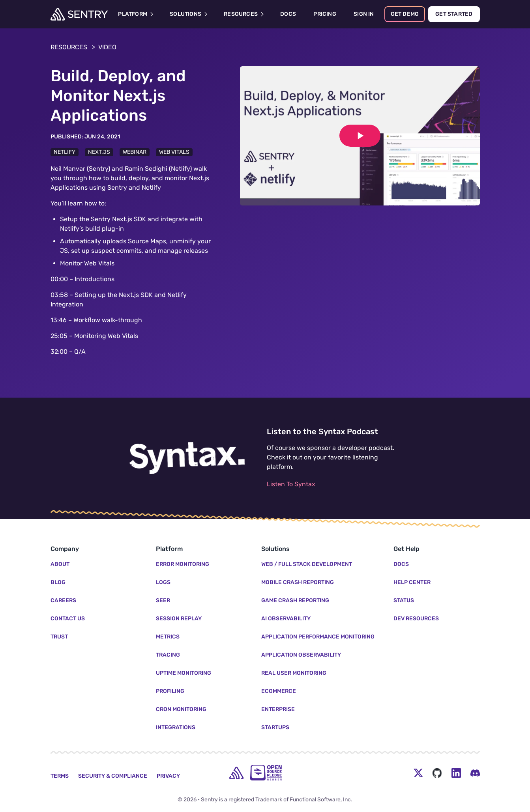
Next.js (99, 152)
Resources (73, 47)
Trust (59, 637)
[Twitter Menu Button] (418, 773)
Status (404, 600)
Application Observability (301, 655)
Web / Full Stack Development (307, 564)
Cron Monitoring (181, 709)
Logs (163, 582)
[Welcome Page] (79, 14)
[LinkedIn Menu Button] (456, 773)
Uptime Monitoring (184, 673)
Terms (60, 776)
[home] (236, 773)
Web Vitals (174, 152)
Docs (401, 564)
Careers (63, 600)
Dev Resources (416, 619)
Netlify (65, 152)
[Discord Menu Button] (475, 773)
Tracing (168, 655)
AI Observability (286, 619)
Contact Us (68, 619)
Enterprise (278, 709)
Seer (163, 600)
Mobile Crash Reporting (298, 582)
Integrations (176, 727)
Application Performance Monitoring (318, 637)
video (107, 47)
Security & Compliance (113, 776)
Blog (58, 582)
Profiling (170, 691)
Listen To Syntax (291, 484)
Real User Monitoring (294, 673)
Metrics (168, 637)
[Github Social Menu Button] (437, 773)
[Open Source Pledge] (266, 773)
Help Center (412, 582)
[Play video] (360, 136)
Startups (275, 727)
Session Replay (179, 619)
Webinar (135, 152)
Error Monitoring (183, 564)
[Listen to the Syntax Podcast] (187, 458)
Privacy (168, 776)
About (60, 564)
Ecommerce (279, 691)
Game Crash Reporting (295, 600)
